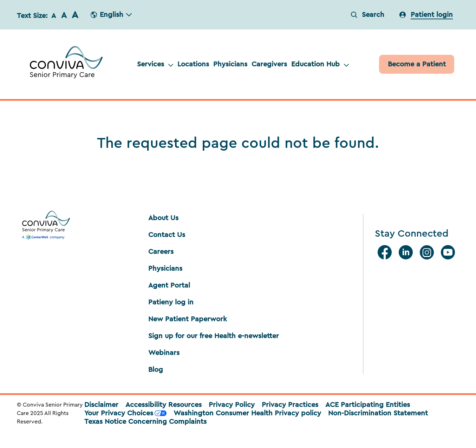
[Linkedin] (407, 252)
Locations (193, 64)
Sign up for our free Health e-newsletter (214, 336)
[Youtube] (449, 252)
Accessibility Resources (164, 405)
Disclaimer (101, 405)
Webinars (164, 353)
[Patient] (417, 64)
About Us (163, 218)
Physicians (230, 64)
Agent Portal (169, 285)
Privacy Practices (290, 405)
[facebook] (386, 252)
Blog (156, 370)
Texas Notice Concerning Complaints (145, 422)
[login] (426, 15)
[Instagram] (428, 252)
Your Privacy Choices (125, 413)
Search (368, 15)
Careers (161, 252)
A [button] (54, 16)
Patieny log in (171, 302)
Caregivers (269, 64)
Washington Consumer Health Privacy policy (247, 413)
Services (155, 64)
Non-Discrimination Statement (378, 413)
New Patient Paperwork (188, 319)
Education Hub (320, 64)
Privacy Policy (232, 405)
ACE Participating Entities (368, 405)
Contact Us (167, 235)
